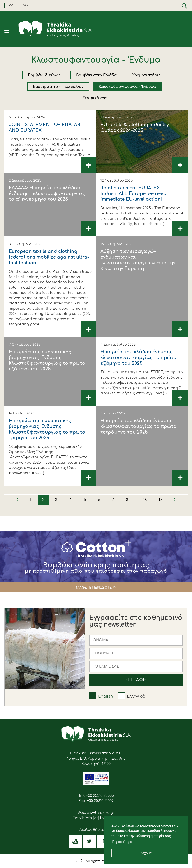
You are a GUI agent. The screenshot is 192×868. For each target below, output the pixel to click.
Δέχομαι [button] (146, 853)
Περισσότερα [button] (122, 842)
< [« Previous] (17, 500)
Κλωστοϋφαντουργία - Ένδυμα (127, 87)
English (106, 696)
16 (145, 500)
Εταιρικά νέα (94, 98)
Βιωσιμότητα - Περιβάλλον (58, 87)
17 (160, 500)
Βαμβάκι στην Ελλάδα (96, 75)
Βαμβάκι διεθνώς (44, 75)
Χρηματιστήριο (146, 75)
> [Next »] (175, 500)
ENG (24, 5)
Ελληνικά (136, 696)
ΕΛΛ (10, 5)
